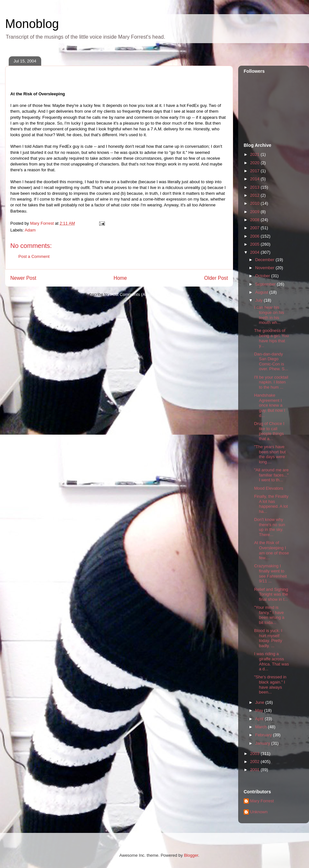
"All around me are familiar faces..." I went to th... (271, 475)
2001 (255, 770)
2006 (255, 236)
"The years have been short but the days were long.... (270, 454)
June (260, 702)
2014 (255, 179)
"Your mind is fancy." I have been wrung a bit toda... (269, 615)
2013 (255, 187)
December (266, 260)
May (260, 710)
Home (120, 278)
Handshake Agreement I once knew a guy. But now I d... (269, 405)
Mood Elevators (268, 488)
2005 (255, 244)
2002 (255, 762)
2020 (255, 163)
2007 (255, 228)
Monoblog (32, 24)
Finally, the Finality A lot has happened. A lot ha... (271, 504)
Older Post (216, 278)
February (264, 735)
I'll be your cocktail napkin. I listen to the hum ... (271, 382)
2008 (255, 220)
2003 (255, 754)
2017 (255, 171)
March (262, 727)
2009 (255, 212)
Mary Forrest (262, 801)
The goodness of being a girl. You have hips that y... (271, 338)
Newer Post (23, 278)
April (260, 719)
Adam (30, 230)
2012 (255, 195)
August (262, 292)
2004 (255, 252)
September (266, 284)
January (263, 743)
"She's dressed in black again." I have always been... (270, 684)
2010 (255, 203)
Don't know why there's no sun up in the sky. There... (269, 527)
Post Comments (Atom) (132, 294)
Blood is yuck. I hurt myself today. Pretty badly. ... (268, 638)
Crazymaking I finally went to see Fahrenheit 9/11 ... (270, 573)
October (263, 276)
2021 (255, 154)
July (260, 300)
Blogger (191, 855)
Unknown (259, 812)
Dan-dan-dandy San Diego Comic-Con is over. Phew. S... (271, 362)
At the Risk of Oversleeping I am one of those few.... (271, 550)
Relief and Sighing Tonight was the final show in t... (271, 594)
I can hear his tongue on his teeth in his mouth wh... (269, 315)
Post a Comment (34, 256)
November (266, 268)
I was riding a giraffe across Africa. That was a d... (271, 661)
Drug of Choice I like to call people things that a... (269, 431)
